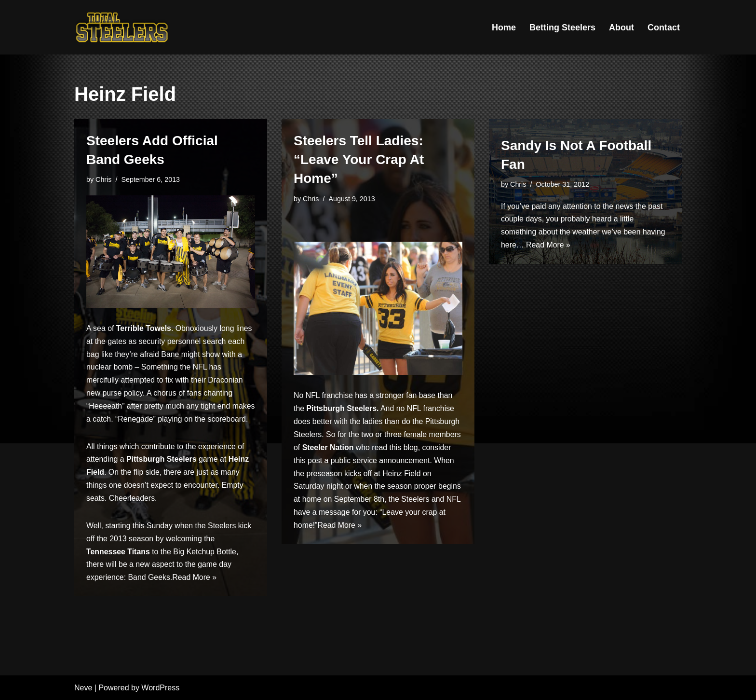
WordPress (160, 688)
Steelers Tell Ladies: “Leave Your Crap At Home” (359, 159)
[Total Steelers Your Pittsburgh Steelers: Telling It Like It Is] (122, 27)
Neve (83, 688)
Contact (664, 27)
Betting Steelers (562, 27)
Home (504, 27)
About (621, 27)
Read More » (196, 594)
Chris (104, 179)
